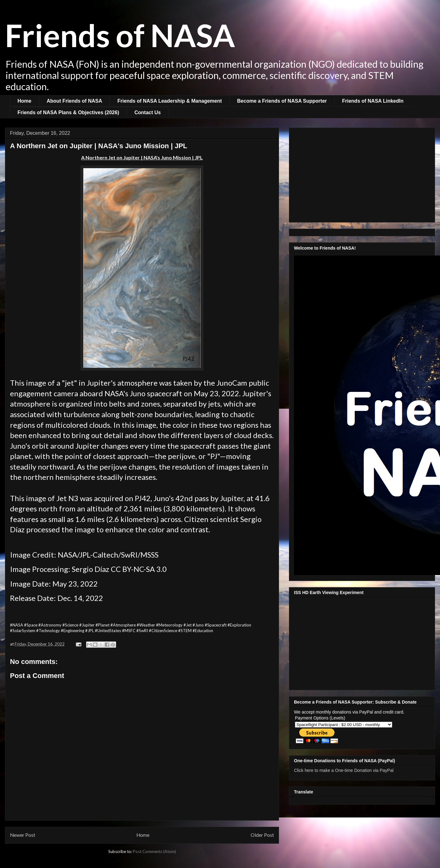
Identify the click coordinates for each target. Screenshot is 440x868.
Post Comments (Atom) (154, 851)
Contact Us (148, 112)
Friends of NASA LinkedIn (373, 101)
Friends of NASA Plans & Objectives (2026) (68, 112)
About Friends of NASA (74, 101)
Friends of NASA (120, 35)
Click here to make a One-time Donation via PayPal (344, 770)
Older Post (262, 835)
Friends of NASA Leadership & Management (170, 101)
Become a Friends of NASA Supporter (282, 101)
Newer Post (23, 835)
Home (24, 101)
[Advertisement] (362, 174)
